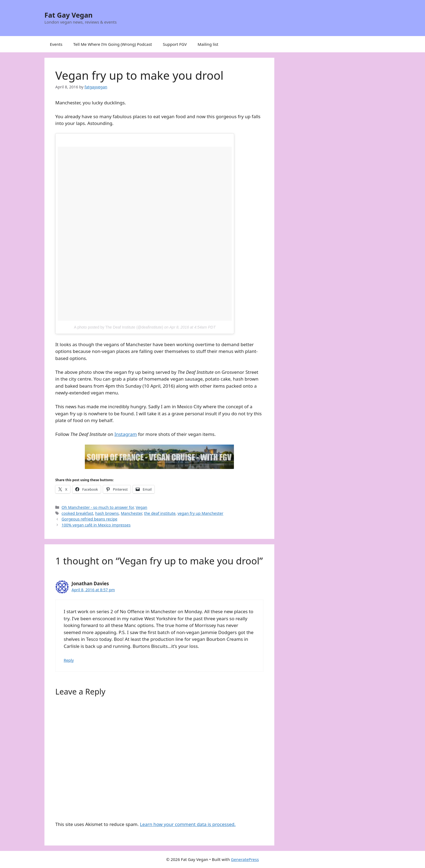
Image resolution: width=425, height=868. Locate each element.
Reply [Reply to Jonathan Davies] (69, 660)
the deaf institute (160, 513)
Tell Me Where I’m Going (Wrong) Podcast (113, 44)
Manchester (131, 513)
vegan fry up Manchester (200, 513)
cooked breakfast (77, 513)
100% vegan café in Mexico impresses (96, 525)
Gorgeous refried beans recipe (89, 519)
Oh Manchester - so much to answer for (98, 507)
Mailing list (208, 44)
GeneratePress (245, 859)
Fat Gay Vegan (69, 15)
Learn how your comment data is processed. (188, 824)
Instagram (126, 434)
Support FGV (175, 44)
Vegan (141, 507)
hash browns (107, 513)
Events (56, 44)
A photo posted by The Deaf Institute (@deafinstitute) (119, 327)
